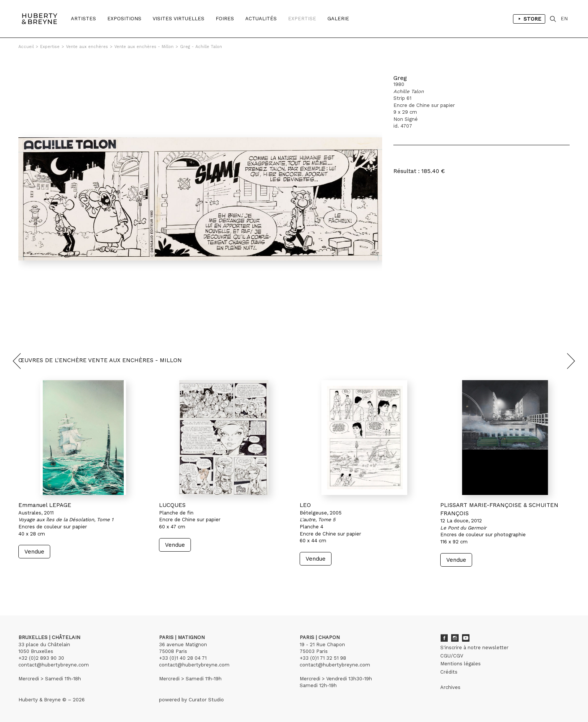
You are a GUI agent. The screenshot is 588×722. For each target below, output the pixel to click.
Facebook (444, 638)
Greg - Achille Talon (201, 47)
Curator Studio (206, 700)
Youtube (466, 638)
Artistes (83, 19)
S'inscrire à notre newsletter (474, 648)
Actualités (261, 19)
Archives (450, 687)
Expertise (302, 19)
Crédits (449, 672)
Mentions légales (460, 664)
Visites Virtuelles (178, 19)
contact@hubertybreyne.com (54, 665)
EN (564, 19)
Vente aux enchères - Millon (144, 47)
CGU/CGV (452, 656)
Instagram (455, 638)
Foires (225, 19)
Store (529, 19)
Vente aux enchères (87, 47)
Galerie (338, 19)
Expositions (124, 19)
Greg (400, 78)
